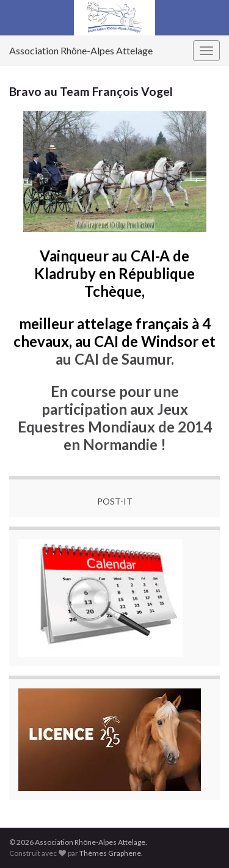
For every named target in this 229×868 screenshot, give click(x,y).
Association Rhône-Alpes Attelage (81, 50)
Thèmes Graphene (110, 853)
